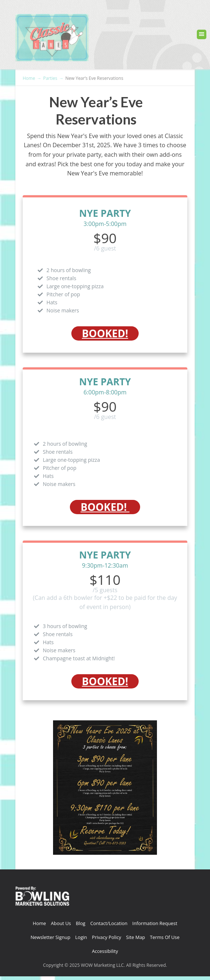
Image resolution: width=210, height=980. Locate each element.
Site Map (136, 937)
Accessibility (105, 951)
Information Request (155, 923)
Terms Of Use (165, 937)
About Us (61, 923)
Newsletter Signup (50, 937)
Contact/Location (109, 923)
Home (40, 923)
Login (81, 937)
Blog (80, 923)
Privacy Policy (106, 937)
